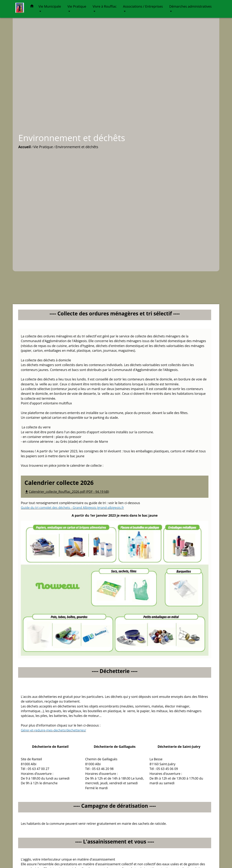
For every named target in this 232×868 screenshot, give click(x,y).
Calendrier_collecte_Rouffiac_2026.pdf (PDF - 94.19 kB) (67, 492)
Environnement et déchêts (77, 147)
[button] (32, 7)
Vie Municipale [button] (50, 6)
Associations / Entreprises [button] (143, 6)
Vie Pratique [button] (77, 6)
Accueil (25, 147)
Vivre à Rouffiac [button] (105, 6)
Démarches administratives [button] (190, 6)
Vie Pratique (43, 147)
